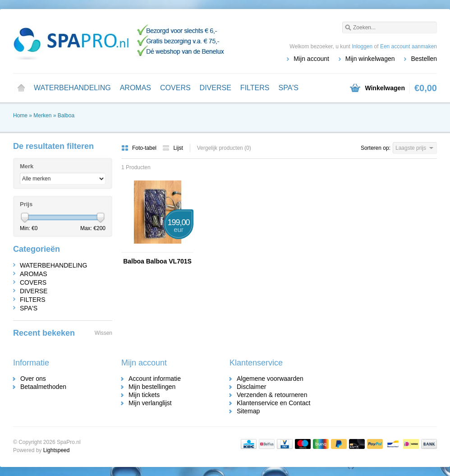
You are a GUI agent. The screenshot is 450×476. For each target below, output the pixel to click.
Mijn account (311, 59)
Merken (42, 116)
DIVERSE (216, 88)
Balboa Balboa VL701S (157, 261)
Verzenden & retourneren (272, 395)
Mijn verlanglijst (150, 403)
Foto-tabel (140, 148)
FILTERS (255, 88)
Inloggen (362, 46)
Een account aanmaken (409, 46)
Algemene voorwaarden (270, 379)
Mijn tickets (144, 395)
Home (21, 88)
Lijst (172, 148)
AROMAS (135, 88)
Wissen (103, 333)
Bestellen (424, 59)
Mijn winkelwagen (370, 59)
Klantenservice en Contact (273, 403)
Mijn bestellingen (152, 387)
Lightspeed (57, 450)
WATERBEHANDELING (72, 88)
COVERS (175, 88)
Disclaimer (251, 387)
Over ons (33, 379)
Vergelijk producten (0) (224, 148)
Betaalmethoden (43, 387)
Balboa (66, 116)
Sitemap (248, 411)
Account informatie (155, 379)
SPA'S (288, 88)
